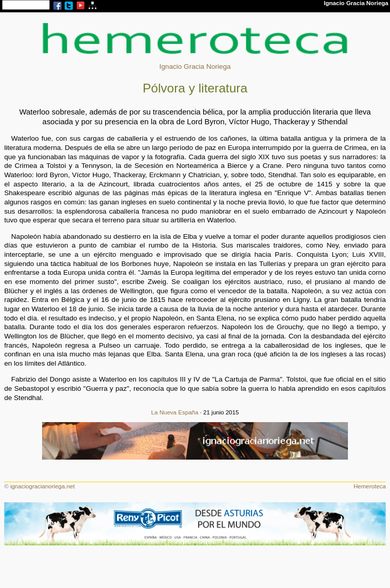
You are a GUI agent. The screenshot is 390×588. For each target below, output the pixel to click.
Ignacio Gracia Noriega (195, 67)
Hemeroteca (370, 486)
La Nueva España (175, 412)
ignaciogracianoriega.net (43, 486)
